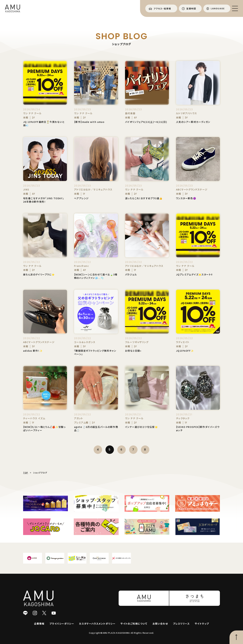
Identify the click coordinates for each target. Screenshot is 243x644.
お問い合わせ (160, 624)
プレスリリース (181, 624)
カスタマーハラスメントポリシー (97, 624)
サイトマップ (202, 624)
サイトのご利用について (134, 624)
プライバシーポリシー (62, 624)
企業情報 (39, 624)
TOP (26, 473)
